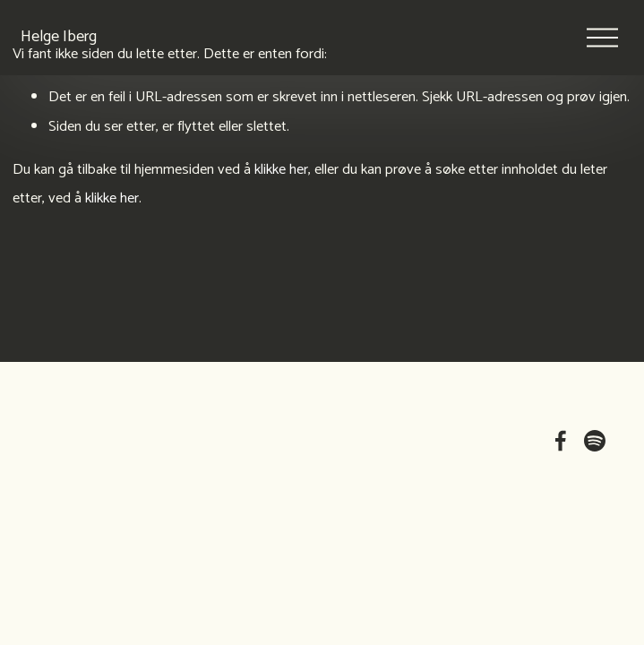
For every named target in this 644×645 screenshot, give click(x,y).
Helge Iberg (77, 55)
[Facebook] (561, 441)
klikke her (281, 170)
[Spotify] (595, 441)
